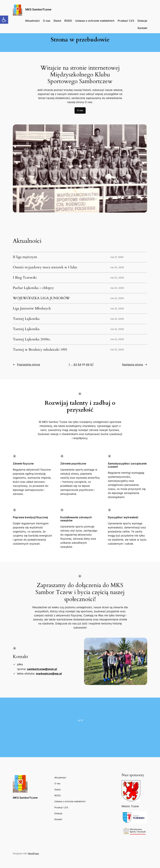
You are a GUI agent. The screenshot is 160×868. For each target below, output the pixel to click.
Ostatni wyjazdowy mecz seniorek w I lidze (45, 267)
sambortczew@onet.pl (42, 669)
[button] (4, 20)
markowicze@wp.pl (49, 674)
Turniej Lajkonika (26, 319)
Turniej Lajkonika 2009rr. (32, 339)
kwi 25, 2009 (117, 267)
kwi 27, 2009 (117, 257)
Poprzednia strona (26, 365)
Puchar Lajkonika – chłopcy (33, 288)
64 (80, 365)
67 (92, 365)
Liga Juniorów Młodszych (32, 309)
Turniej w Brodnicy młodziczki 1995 (40, 350)
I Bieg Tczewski (25, 278)
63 (75, 365)
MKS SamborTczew (38, 9)
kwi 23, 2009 (117, 278)
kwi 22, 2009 (117, 298)
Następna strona (135, 365)
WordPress (33, 853)
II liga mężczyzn (25, 257)
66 (88, 365)
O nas (80, 110)
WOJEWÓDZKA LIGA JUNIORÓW (41, 298)
